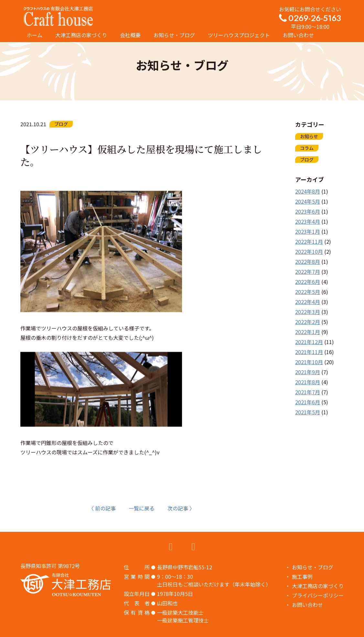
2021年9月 (308, 372)
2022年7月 (308, 272)
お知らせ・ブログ (174, 35)
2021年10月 (309, 362)
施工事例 (302, 576)
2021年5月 (308, 412)
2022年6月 (308, 282)
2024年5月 (308, 201)
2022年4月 (308, 302)
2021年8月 (308, 382)
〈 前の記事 (102, 508)
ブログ (307, 160)
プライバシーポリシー (318, 595)
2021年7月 (308, 392)
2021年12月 (309, 342)
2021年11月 (309, 352)
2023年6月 (308, 211)
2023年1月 (308, 231)
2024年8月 (308, 191)
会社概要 (130, 35)
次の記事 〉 (181, 508)
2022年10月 (309, 251)
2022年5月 (308, 292)
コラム (307, 148)
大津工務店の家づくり (81, 35)
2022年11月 (309, 241)
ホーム (35, 35)
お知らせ (309, 136)
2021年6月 (308, 402)
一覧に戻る (142, 508)
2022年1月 (308, 332)
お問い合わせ (298, 35)
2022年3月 (308, 312)
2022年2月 (308, 322)
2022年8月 (308, 262)
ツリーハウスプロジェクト (239, 35)
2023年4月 (308, 221)
